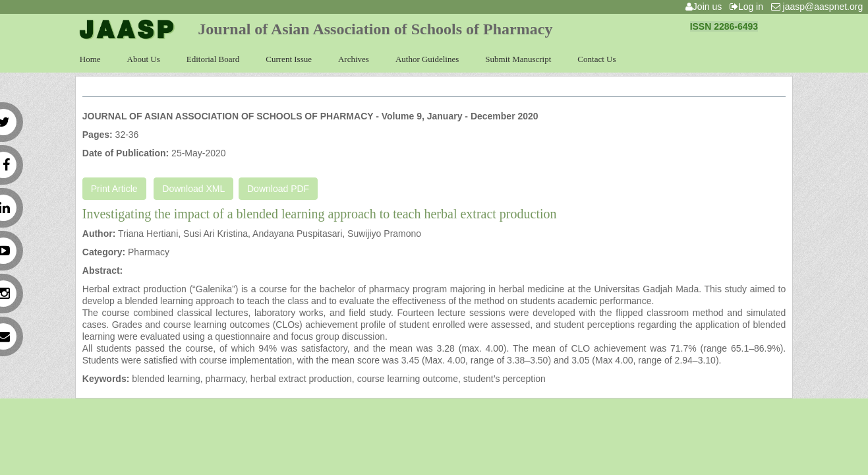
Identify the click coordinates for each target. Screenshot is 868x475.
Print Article (114, 189)
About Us (144, 59)
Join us (706, 7)
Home (90, 59)
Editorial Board (213, 59)
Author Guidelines (427, 59)
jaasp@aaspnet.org (820, 7)
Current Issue (289, 59)
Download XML (193, 189)
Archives (354, 59)
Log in (749, 7)
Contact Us (596, 59)
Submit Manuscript (518, 59)
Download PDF (278, 189)
